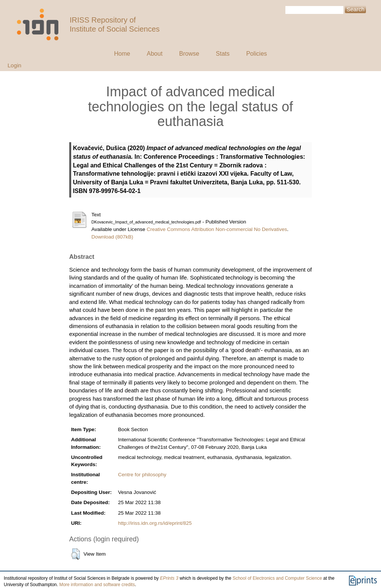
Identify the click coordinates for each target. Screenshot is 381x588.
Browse (189, 54)
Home (122, 54)
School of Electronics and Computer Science (277, 578)
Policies (257, 54)
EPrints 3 (169, 578)
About (155, 54)
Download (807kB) (112, 237)
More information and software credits (97, 585)
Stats (223, 54)
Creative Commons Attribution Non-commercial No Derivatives (217, 229)
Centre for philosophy (142, 475)
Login (14, 65)
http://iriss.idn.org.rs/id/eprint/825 (155, 523)
